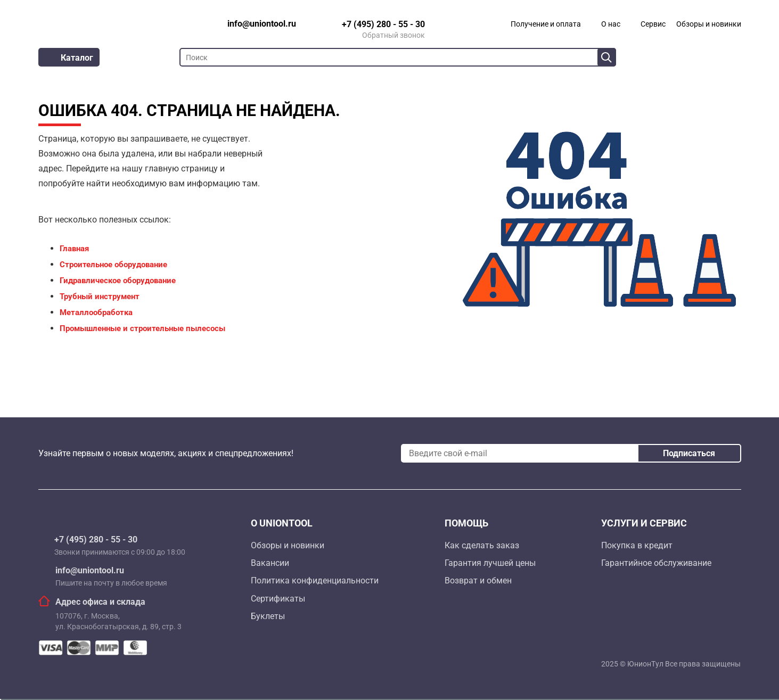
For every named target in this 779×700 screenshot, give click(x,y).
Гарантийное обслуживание (656, 563)
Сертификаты (278, 599)
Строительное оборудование (113, 265)
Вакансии (270, 563)
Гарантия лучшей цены (490, 563)
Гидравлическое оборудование (118, 281)
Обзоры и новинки (709, 24)
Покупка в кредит (637, 545)
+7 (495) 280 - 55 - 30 (96, 540)
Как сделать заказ (482, 545)
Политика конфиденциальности (315, 580)
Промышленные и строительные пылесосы (142, 328)
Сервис (653, 24)
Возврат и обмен (478, 580)
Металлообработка (96, 312)
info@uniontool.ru (90, 571)
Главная (74, 249)
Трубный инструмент (100, 297)
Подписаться (689, 453)
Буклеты (268, 616)
